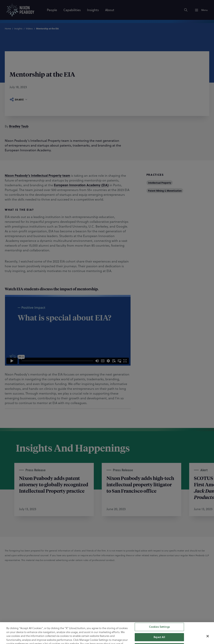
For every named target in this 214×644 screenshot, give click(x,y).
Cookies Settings (159, 633)
